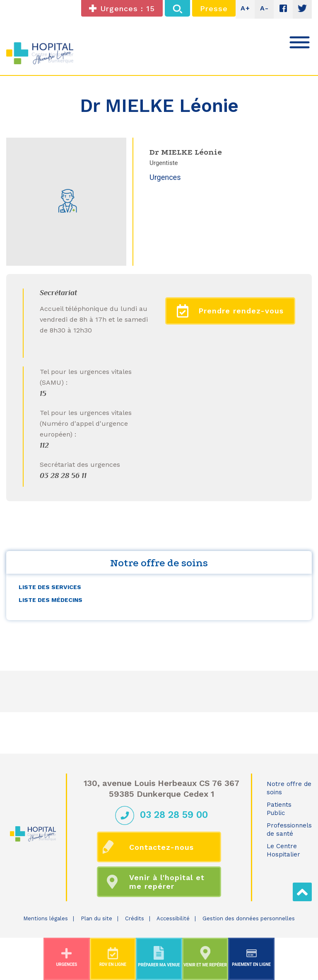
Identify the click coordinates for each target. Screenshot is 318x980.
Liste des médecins (51, 600)
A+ (245, 8)
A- (264, 8)
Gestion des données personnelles (249, 918)
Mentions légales (46, 918)
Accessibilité (173, 918)
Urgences (165, 177)
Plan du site (96, 918)
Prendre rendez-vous (230, 311)
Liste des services (50, 587)
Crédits (135, 918)
